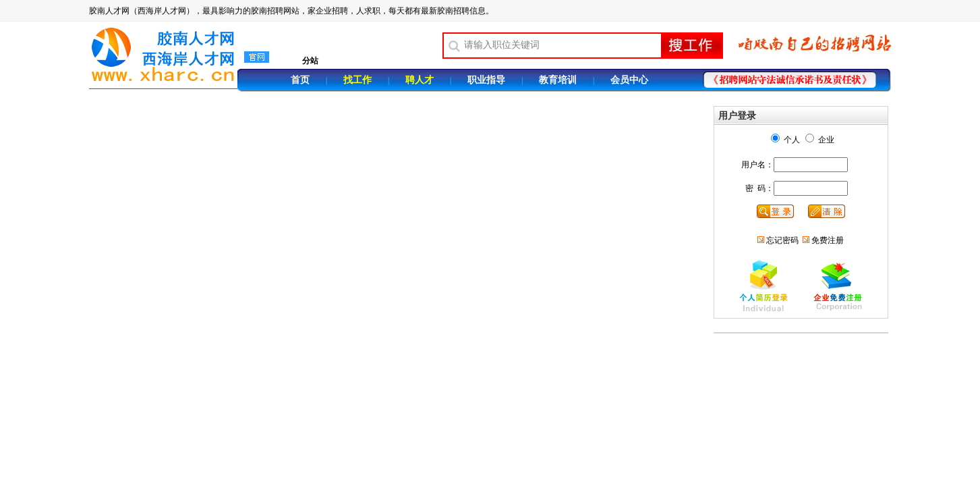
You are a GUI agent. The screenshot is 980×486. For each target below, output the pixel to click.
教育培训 (558, 80)
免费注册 (828, 240)
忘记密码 (782, 240)
